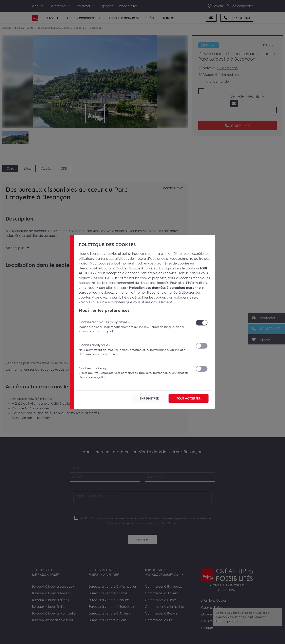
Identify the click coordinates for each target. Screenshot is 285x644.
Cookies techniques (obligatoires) (135, 326)
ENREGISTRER (149, 398)
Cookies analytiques (135, 350)
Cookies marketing (135, 372)
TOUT (188, 398)
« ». (166, 288)
